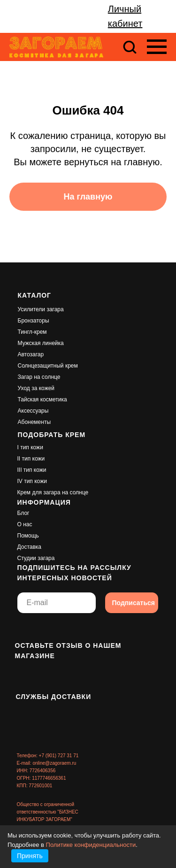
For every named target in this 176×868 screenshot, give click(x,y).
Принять (30, 856)
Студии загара (36, 558)
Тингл (25, 332)
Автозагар (31, 354)
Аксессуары (33, 411)
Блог (23, 513)
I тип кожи (30, 447)
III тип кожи (32, 470)
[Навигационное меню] (157, 47)
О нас (25, 524)
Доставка (30, 547)
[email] (57, 603)
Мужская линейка (41, 343)
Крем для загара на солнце (53, 492)
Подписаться (134, 603)
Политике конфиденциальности (91, 845)
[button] (130, 46)
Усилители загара (41, 309)
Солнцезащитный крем (48, 366)
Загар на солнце (39, 377)
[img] (24, 629)
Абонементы (34, 422)
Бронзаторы (34, 321)
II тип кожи (31, 459)
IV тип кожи (32, 481)
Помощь (28, 536)
